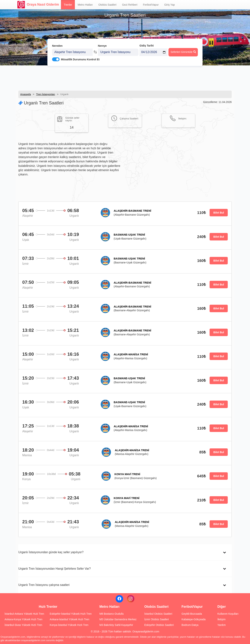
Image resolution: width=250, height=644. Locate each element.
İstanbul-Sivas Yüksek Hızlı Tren (23, 625)
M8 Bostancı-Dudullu (112, 614)
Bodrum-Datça (190, 625)
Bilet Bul (219, 213)
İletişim (222, 619)
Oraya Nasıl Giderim (38, 5)
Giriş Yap (170, 5)
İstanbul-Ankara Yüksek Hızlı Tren (24, 614)
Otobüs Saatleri (108, 5)
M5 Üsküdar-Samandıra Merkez (118, 619)
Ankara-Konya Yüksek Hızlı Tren (23, 619)
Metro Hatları (85, 5)
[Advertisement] (125, 78)
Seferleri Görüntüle (183, 51)
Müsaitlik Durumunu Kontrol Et (80, 58)
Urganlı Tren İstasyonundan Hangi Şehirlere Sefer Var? (55, 569)
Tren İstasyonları (46, 94)
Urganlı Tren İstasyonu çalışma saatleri (44, 585)
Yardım (222, 625)
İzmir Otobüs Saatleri (157, 619)
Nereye (102, 44)
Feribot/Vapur (151, 5)
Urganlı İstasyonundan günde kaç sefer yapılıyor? (51, 552)
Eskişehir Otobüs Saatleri (159, 625)
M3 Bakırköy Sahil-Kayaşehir (116, 625)
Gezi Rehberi (130, 5)
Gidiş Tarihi (147, 44)
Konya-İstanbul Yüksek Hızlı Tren (69, 625)
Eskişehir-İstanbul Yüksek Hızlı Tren (71, 614)
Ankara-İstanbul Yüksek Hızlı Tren (70, 619)
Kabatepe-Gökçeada (193, 619)
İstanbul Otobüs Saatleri (158, 614)
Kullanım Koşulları (228, 614)
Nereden (57, 44)
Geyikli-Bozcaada (192, 614)
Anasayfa (26, 94)
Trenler (68, 5)
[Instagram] (131, 599)
